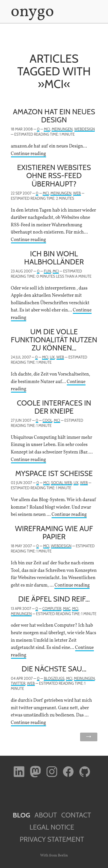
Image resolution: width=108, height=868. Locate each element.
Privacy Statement (52, 839)
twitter (18, 683)
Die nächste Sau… (54, 669)
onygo (31, 12)
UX (52, 357)
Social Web (61, 483)
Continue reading (29, 154)
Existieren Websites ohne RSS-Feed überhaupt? (54, 175)
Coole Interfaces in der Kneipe (54, 407)
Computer (52, 609)
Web (77, 193)
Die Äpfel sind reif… (54, 599)
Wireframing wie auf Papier (54, 532)
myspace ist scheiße (54, 473)
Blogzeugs (54, 678)
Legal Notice (52, 827)
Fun (47, 271)
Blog (21, 815)
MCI (47, 129)
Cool (48, 420)
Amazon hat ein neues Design (54, 116)
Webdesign (85, 129)
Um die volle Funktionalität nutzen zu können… (54, 340)
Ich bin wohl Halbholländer (54, 258)
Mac (67, 609)
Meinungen (62, 129)
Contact (76, 815)
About (46, 815)
